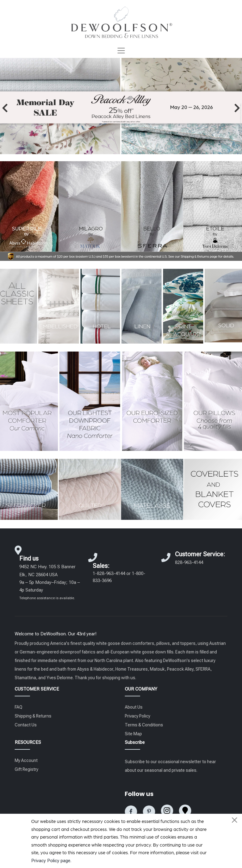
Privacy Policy (138, 716)
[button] (5, 108)
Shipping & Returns (33, 716)
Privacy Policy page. (51, 861)
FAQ (19, 707)
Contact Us (26, 725)
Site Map (133, 734)
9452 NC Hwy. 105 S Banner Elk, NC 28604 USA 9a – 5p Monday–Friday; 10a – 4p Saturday (50, 582)
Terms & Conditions (144, 725)
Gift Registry (26, 769)
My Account (26, 760)
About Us (134, 707)
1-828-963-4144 (109, 573)
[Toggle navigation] (121, 51)
